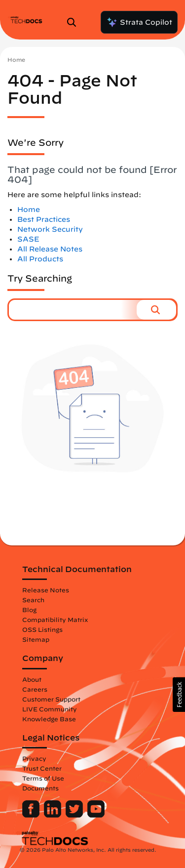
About (32, 679)
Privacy (34, 758)
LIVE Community (50, 709)
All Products (40, 259)
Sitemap (36, 639)
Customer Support (51, 699)
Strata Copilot (139, 22)
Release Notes (46, 590)
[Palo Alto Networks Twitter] (75, 815)
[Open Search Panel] (74, 22)
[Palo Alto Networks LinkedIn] (54, 815)
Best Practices (44, 219)
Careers (35, 689)
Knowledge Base (49, 719)
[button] (156, 310)
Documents (40, 788)
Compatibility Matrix (55, 620)
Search (33, 600)
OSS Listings (42, 629)
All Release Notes (50, 249)
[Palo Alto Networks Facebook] (32, 815)
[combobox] (73, 310)
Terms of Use (43, 778)
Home (16, 60)
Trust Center (42, 768)
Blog (29, 610)
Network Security (50, 229)
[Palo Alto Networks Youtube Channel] (96, 815)
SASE (28, 239)
